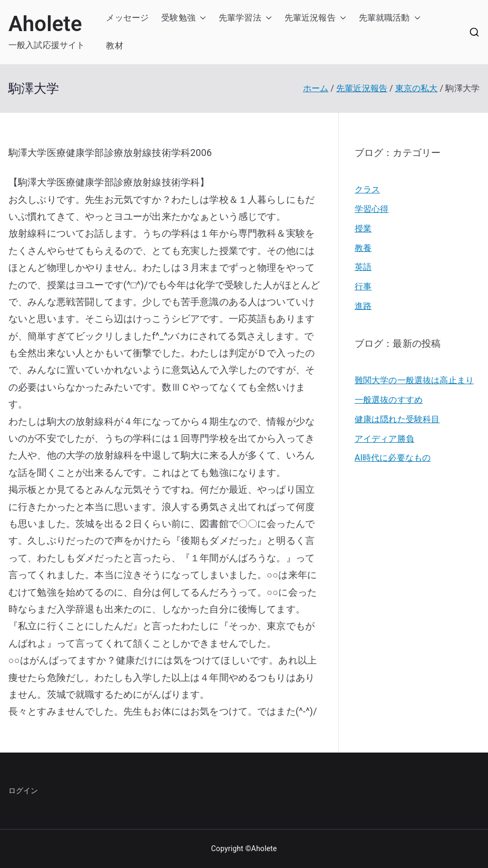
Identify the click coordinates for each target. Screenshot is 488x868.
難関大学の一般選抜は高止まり (414, 380)
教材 (114, 46)
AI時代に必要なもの (393, 458)
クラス (367, 189)
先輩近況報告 (310, 18)
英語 (363, 267)
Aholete (45, 24)
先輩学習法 (240, 18)
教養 (363, 248)
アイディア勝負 (384, 439)
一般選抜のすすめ (389, 400)
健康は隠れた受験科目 (397, 419)
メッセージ (127, 18)
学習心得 (372, 209)
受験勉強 (178, 18)
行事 (363, 286)
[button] (201, 18)
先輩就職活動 (384, 18)
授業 (363, 228)
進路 (363, 306)
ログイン (23, 791)
